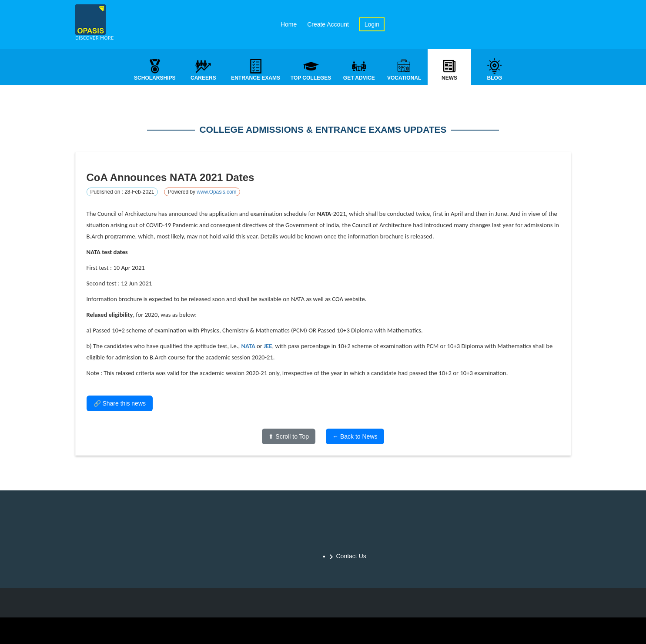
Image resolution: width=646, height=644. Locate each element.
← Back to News (355, 437)
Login (372, 24)
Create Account (328, 24)
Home (289, 24)
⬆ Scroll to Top (289, 437)
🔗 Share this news (120, 404)
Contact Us (351, 556)
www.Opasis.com (216, 193)
